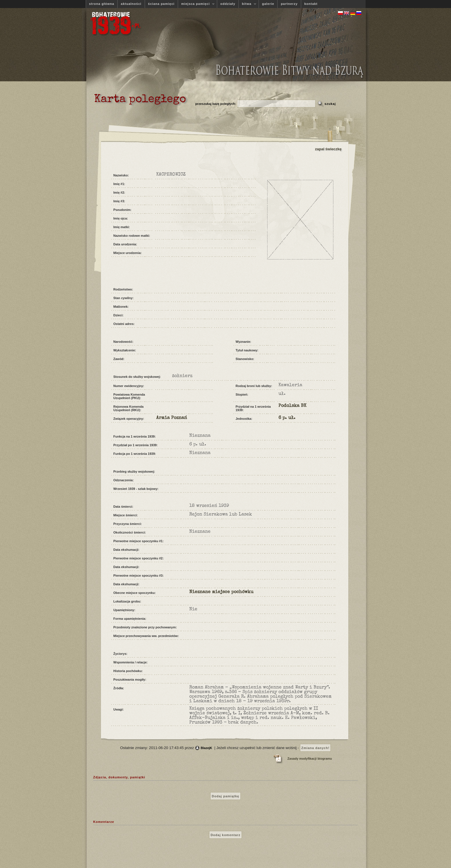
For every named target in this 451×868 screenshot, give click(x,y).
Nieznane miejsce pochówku (221, 592)
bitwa (247, 4)
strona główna (102, 4)
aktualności (131, 4)
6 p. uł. (287, 418)
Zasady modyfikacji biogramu (310, 759)
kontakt (311, 4)
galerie (268, 4)
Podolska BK (292, 406)
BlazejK (207, 748)
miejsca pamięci (196, 4)
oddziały (228, 4)
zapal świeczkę (328, 149)
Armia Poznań (172, 418)
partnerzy (289, 4)
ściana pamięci (161, 4)
